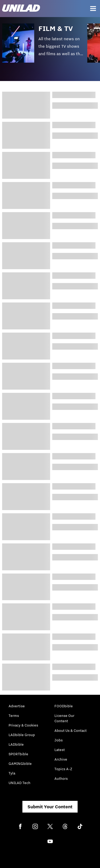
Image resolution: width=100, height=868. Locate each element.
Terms (14, 716)
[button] (45, 47)
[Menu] (93, 9)
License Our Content (64, 718)
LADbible (16, 744)
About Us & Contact (71, 730)
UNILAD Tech (19, 783)
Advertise (17, 706)
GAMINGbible (20, 764)
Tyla (12, 773)
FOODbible (64, 706)
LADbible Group (22, 735)
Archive (61, 759)
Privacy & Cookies (23, 725)
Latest (60, 750)
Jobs (59, 740)
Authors (61, 778)
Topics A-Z (63, 769)
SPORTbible (18, 754)
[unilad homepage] (21, 9)
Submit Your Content (50, 807)
